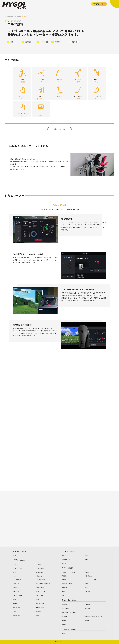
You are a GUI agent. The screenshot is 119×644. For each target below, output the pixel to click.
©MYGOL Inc (60, 642)
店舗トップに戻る (59, 130)
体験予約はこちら (99, 4)
